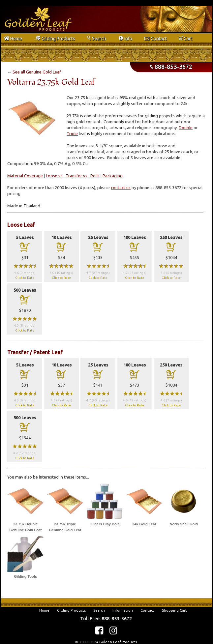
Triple (72, 133)
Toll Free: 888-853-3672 (106, 619)
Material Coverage (25, 176)
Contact (147, 610)
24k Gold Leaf (144, 524)
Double (186, 128)
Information (123, 610)
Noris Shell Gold (184, 524)
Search (99, 610)
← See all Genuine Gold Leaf (34, 72)
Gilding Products (71, 610)
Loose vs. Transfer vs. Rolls (73, 176)
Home (44, 610)
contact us (121, 188)
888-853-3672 (171, 67)
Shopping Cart (174, 610)
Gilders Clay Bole (105, 524)
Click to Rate (25, 278)
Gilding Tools (26, 576)
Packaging (113, 176)
